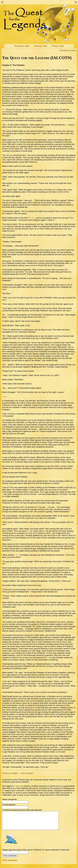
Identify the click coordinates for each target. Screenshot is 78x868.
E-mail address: (9, 805)
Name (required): (10, 799)
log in (18, 786)
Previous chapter (10, 773)
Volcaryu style (40, 46)
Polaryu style (58, 46)
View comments (10, 864)
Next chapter (27, 773)
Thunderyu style (22, 46)
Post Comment (10, 859)
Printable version (68, 50)
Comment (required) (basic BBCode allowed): (22, 810)
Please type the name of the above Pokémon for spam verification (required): (36, 853)
